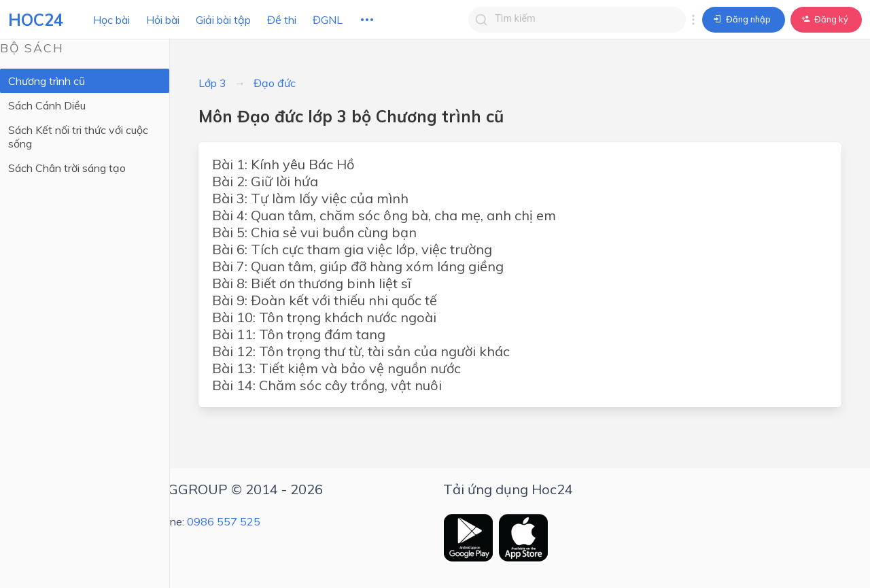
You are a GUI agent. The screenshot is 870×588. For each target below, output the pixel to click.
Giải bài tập (223, 20)
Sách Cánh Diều (47, 105)
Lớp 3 (212, 83)
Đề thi (282, 20)
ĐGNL (328, 20)
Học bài (111, 20)
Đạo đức (275, 83)
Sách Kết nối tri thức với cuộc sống (78, 137)
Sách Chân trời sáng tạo (67, 168)
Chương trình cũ (47, 81)
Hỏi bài (163, 20)
